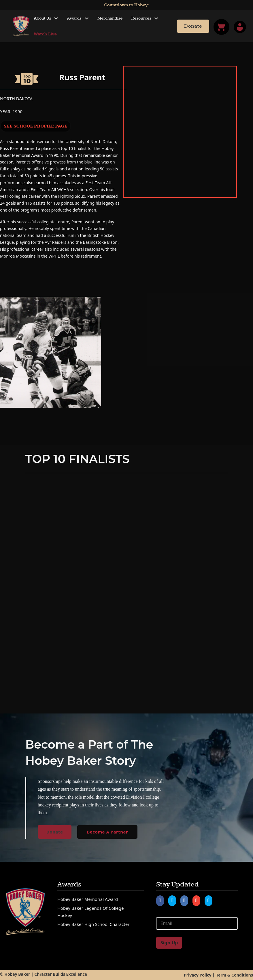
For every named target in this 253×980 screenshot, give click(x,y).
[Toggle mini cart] (221, 27)
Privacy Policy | (199, 975)
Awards (74, 18)
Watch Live (45, 34)
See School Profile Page (36, 126)
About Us (42, 18)
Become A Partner (107, 832)
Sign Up (169, 943)
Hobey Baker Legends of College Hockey (91, 912)
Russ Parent (82, 77)
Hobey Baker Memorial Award (88, 899)
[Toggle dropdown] (56, 18)
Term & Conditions (235, 975)
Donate (193, 26)
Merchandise (110, 18)
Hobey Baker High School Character (94, 924)
